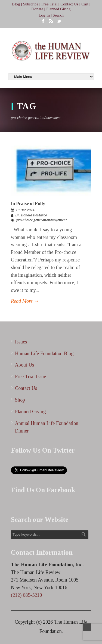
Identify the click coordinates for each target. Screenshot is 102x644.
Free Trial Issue (30, 377)
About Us (24, 365)
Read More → (25, 301)
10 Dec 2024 (25, 210)
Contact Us (69, 4)
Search (58, 15)
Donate (37, 9)
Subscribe (31, 4)
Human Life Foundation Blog (44, 353)
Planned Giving (58, 9)
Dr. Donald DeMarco (31, 215)
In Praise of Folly (28, 203)
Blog (16, 4)
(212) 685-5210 (26, 595)
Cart (85, 4)
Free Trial (49, 4)
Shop (20, 400)
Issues (21, 342)
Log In (44, 15)
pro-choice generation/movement (41, 220)
